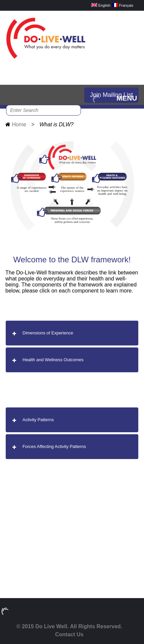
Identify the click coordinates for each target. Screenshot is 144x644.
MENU (127, 98)
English (101, 5)
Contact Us (69, 634)
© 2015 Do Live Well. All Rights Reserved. (69, 626)
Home (19, 124)
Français (123, 5)
